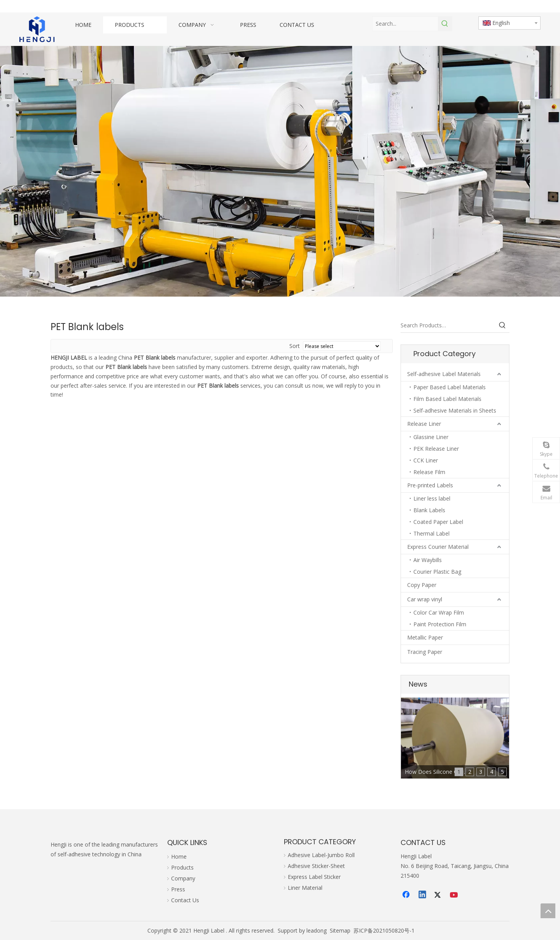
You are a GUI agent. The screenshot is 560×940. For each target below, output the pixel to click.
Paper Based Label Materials (450, 387)
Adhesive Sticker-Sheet (316, 866)
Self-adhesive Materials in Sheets (455, 410)
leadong (317, 930)
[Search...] (405, 24)
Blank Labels (429, 510)
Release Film (429, 472)
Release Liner (424, 424)
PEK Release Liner (436, 449)
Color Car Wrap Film (439, 612)
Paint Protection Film (440, 624)
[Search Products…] (448, 325)
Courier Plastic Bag (437, 572)
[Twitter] (439, 895)
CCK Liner (426, 460)
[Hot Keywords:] (445, 24)
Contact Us (185, 900)
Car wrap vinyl (425, 599)
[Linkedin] (423, 895)
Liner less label (432, 498)
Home (179, 857)
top (548, 911)
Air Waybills (428, 560)
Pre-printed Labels (430, 485)
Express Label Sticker (314, 877)
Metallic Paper (425, 637)
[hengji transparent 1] (37, 29)
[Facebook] (407, 895)
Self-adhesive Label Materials (444, 374)
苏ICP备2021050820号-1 (384, 930)
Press (178, 889)
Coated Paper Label (438, 522)
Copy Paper (422, 585)
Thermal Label (431, 533)
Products (182, 867)
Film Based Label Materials (447, 399)
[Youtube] (455, 895)
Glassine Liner (431, 437)
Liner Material (305, 888)
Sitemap (340, 930)
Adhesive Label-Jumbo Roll (321, 855)
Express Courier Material (438, 547)
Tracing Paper (425, 652)
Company (183, 878)
